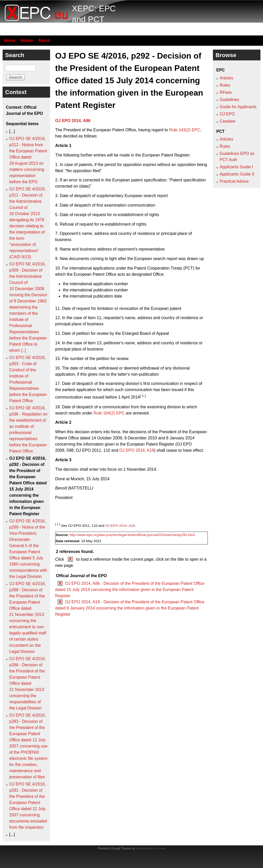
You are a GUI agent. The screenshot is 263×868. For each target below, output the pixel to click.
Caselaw (227, 121)
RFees (226, 92)
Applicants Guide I (236, 167)
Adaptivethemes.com (151, 848)
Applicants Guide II (237, 174)
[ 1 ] (143, 396)
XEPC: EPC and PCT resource (94, 19)
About (44, 40)
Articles (226, 78)
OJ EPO (227, 114)
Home (10, 40)
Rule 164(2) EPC (109, 413)
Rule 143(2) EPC (185, 130)
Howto (27, 40)
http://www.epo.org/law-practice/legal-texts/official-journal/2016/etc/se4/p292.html (132, 535)
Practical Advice (234, 181)
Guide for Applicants (238, 107)
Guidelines (229, 100)
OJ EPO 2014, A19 (137, 450)
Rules (225, 85)
